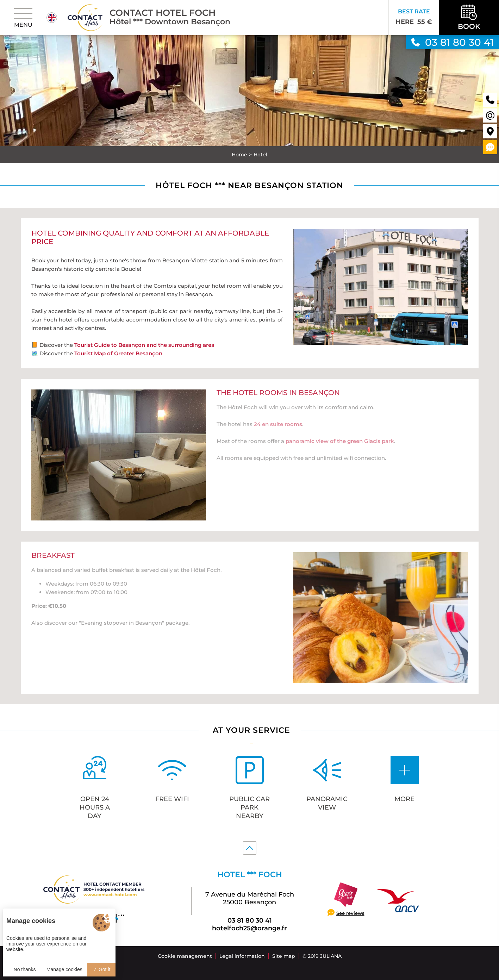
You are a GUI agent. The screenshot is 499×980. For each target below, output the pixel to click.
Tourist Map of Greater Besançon (118, 352)
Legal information (242, 956)
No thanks (22, 969)
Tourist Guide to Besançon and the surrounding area (144, 344)
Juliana (331, 956)
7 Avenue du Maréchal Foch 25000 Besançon (250, 898)
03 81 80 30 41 (250, 920)
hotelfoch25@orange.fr (249, 928)
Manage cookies (64, 969)
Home (239, 155)
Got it (102, 969)
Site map (284, 956)
